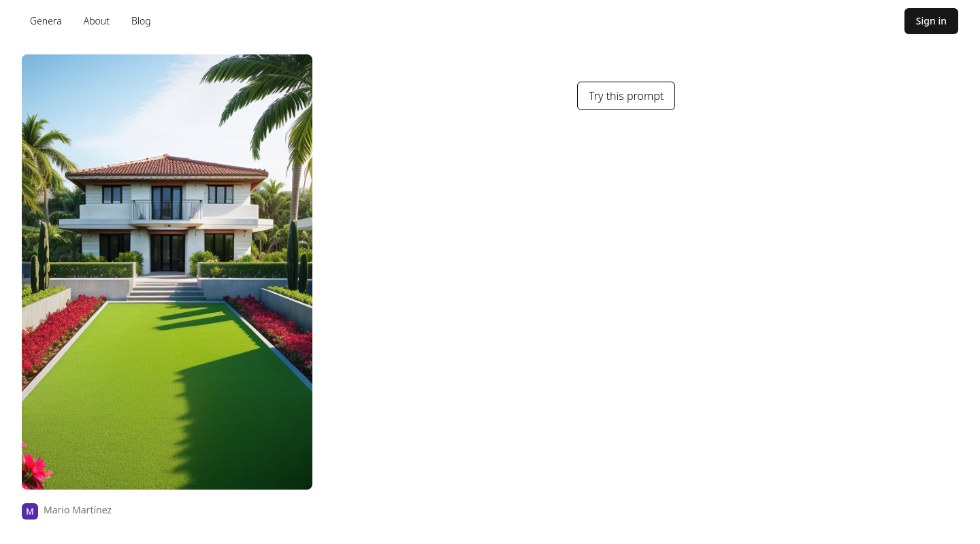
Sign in (931, 21)
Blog (141, 21)
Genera (46, 21)
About (97, 21)
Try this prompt (626, 96)
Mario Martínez (78, 510)
